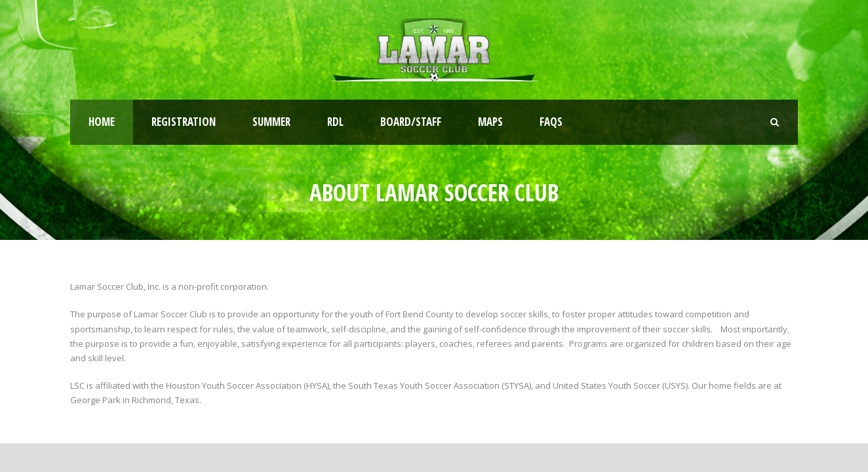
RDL (335, 122)
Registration (184, 122)
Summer (271, 122)
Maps (490, 122)
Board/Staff (411, 122)
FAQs (551, 122)
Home (102, 122)
